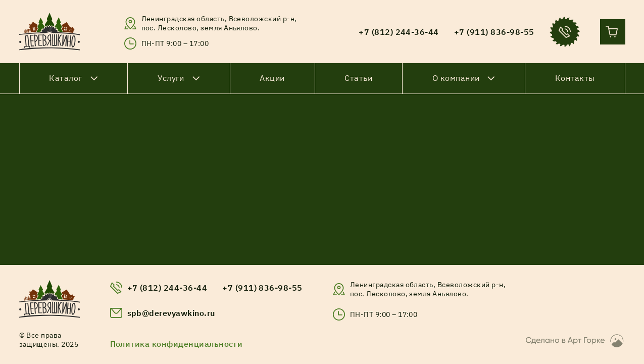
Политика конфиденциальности (177, 344)
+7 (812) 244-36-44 (167, 288)
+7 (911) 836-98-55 (262, 288)
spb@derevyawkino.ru (171, 313)
